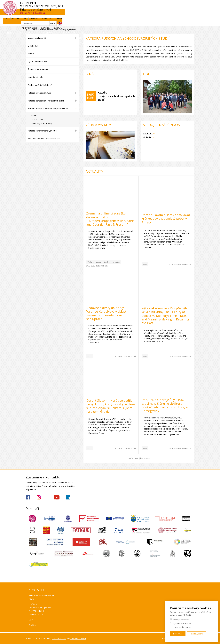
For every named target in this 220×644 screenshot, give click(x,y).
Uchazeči (56, 23)
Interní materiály (35, 77)
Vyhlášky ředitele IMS (38, 61)
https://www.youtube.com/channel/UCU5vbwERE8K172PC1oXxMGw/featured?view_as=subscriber (57, 497)
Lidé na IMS (33, 46)
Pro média (185, 23)
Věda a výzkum (103, 23)
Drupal (27, 30)
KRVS (145, 264)
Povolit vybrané (197, 634)
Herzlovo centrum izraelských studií (44, 139)
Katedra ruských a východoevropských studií (48, 109)
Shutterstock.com (78, 638)
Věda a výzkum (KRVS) (42, 124)
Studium (78, 23)
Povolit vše (178, 634)
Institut (34, 23)
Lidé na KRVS (37, 120)
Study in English (161, 15)
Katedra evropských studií (40, 93)
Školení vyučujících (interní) (40, 85)
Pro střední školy (133, 23)
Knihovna (190, 15)
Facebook (148, 133)
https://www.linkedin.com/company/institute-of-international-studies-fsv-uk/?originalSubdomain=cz (68, 497)
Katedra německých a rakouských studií (46, 101)
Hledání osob (179, 5)
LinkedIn (147, 137)
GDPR (31, 620)
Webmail (166, 5)
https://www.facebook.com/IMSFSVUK (28, 497)
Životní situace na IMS (38, 69)
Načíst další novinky (139, 459)
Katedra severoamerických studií (43, 131)
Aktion (192, 5)
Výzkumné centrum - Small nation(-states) (104, 262)
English (192, 10)
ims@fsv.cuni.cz (36, 614)
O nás (34, 115)
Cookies (32, 625)
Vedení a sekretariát (37, 38)
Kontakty (161, 23)
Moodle (147, 5)
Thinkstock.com (59, 638)
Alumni (31, 54)
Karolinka (177, 15)
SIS (139, 5)
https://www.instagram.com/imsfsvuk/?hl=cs (39, 497)
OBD (156, 5)
